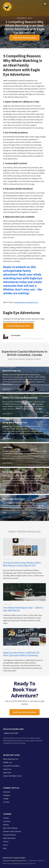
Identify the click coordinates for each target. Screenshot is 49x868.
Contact (6, 818)
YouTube (6, 802)
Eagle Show (7, 773)
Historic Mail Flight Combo (12, 776)
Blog (5, 848)
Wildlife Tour (8, 762)
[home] (7, 6)
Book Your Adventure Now (24, 38)
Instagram (7, 795)
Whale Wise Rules (9, 838)
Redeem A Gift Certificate (12, 831)
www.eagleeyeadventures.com (27, 302)
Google (6, 799)
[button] (45, 4)
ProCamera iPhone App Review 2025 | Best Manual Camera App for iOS (22, 564)
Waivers (6, 825)
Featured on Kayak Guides (14, 858)
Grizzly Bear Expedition (11, 766)
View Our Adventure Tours (18, 326)
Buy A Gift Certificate (10, 828)
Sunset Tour (7, 769)
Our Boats (7, 821)
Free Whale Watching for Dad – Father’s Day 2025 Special (23, 609)
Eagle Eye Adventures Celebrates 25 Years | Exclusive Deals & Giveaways (21, 654)
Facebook (7, 792)
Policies (6, 842)
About (5, 845)
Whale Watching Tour (11, 759)
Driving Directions (9, 835)
